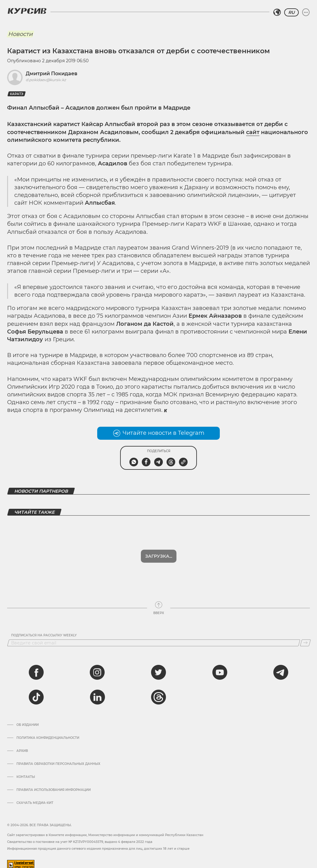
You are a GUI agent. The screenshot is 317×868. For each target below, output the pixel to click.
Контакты (26, 772)
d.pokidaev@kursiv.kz (46, 80)
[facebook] (36, 667)
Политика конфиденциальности (48, 733)
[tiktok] (36, 692)
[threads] (158, 692)
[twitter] (158, 667)
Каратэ (17, 94)
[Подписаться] (305, 638)
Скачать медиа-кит (35, 798)
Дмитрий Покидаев (52, 74)
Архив (22, 746)
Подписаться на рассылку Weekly (44, 630)
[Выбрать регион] (277, 12)
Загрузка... (159, 551)
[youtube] (220, 667)
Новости (20, 34)
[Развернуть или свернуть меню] (306, 12)
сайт (253, 132)
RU (291, 12)
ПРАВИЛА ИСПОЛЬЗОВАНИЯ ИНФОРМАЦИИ (54, 785)
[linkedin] (97, 692)
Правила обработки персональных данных (58, 759)
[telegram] (281, 667)
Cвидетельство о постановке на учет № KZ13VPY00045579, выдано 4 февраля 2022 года (80, 837)
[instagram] (97, 667)
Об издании (28, 720)
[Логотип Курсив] (27, 11)
